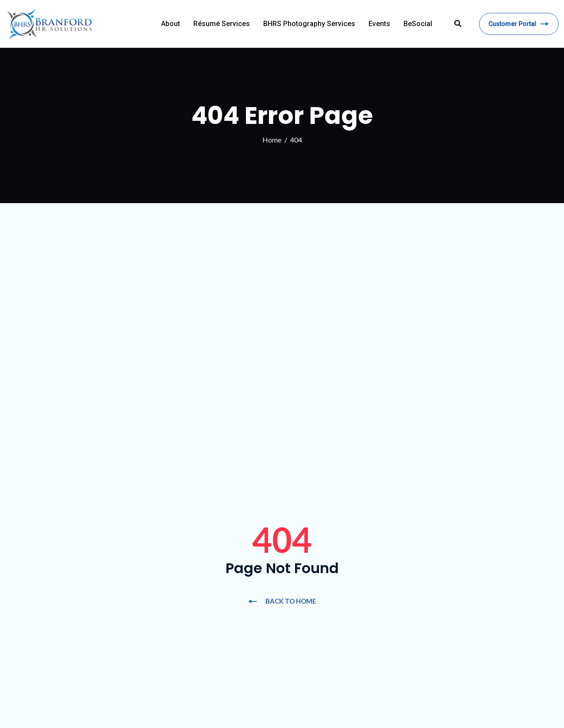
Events (379, 24)
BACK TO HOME (282, 601)
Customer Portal (519, 24)
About (171, 24)
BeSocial (418, 24)
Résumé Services (222, 24)
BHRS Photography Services (309, 24)
